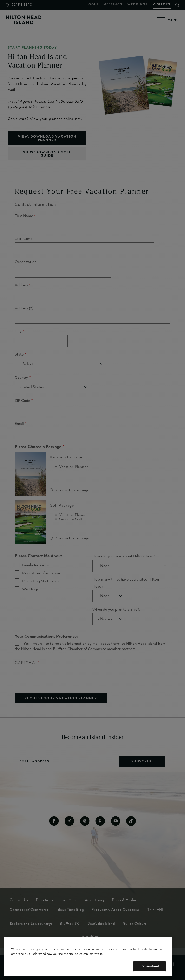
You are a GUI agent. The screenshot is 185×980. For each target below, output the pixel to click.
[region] (88, 957)
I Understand (150, 966)
